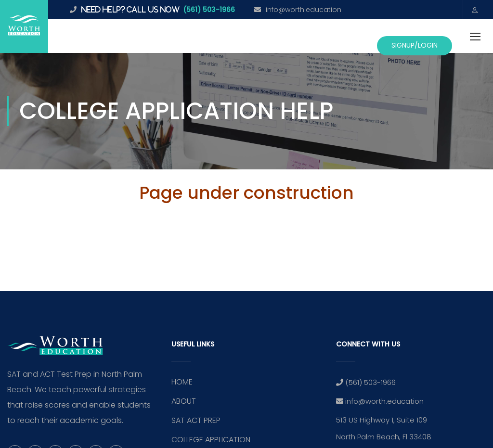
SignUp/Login (415, 45)
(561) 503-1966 (209, 10)
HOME (182, 382)
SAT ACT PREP (196, 420)
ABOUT (184, 401)
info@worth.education (304, 10)
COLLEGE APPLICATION (211, 440)
